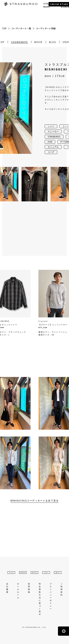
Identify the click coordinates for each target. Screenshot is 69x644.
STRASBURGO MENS (51, 5)
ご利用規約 (62, 589)
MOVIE (39, 42)
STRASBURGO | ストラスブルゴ (21, 4)
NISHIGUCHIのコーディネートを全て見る (35, 501)
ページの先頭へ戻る (63, 631)
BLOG (53, 42)
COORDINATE (20, 42)
